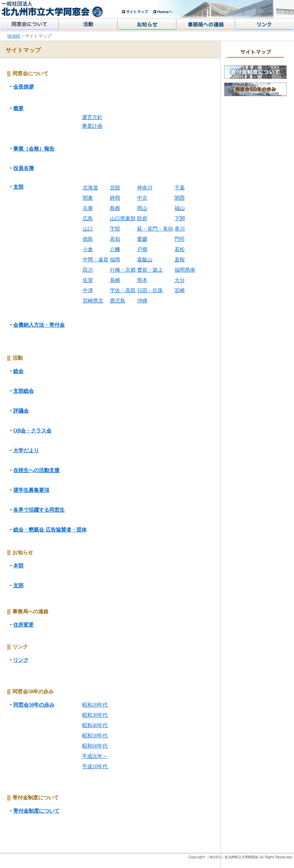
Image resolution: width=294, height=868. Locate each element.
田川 (88, 270)
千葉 (180, 188)
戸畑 (142, 249)
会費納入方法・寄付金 (39, 325)
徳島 (88, 239)
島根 (115, 208)
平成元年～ (95, 756)
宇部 (115, 229)
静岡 (115, 198)
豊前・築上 (150, 270)
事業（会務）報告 (34, 149)
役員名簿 (24, 168)
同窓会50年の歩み (34, 705)
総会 (18, 371)
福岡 (115, 260)
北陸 (115, 188)
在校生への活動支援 (36, 470)
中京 (142, 198)
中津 (88, 290)
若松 (180, 249)
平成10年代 (95, 767)
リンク (21, 660)
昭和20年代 (95, 705)
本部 (18, 566)
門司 (180, 239)
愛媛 (142, 239)
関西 (180, 198)
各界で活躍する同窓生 (39, 510)
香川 (180, 229)
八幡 (115, 249)
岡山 (142, 208)
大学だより (26, 451)
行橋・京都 (123, 270)
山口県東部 (123, 219)
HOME (14, 36)
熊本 (142, 280)
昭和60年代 (95, 746)
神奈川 (145, 188)
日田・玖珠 (150, 290)
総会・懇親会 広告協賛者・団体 (50, 530)
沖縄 (142, 301)
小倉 (88, 249)
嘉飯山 (145, 260)
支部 (18, 187)
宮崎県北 (93, 301)
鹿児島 (118, 301)
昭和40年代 (95, 725)
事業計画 (92, 126)
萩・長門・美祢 (155, 229)
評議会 (21, 411)
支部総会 (24, 391)
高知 (115, 239)
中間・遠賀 (96, 260)
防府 (142, 219)
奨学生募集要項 (31, 490)
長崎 (115, 280)
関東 (88, 198)
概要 (18, 108)
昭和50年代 (95, 736)
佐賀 (88, 280)
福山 (180, 208)
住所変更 (24, 625)
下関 (180, 219)
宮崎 (180, 290)
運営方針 (92, 117)
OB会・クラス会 (32, 431)
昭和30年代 (95, 715)
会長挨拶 (24, 87)
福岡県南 (185, 270)
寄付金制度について (36, 811)
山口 (88, 229)
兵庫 (88, 208)
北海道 (90, 188)
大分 (180, 280)
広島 (88, 219)
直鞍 (180, 260)
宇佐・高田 (123, 290)
